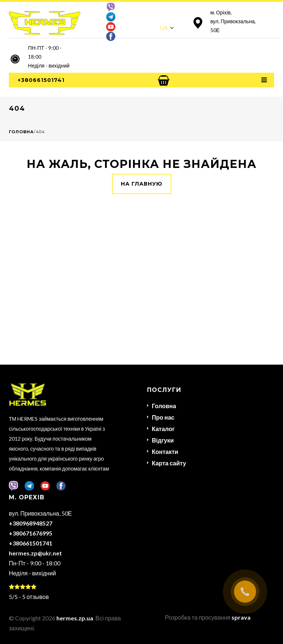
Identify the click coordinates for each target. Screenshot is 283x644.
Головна (21, 132)
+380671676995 (31, 533)
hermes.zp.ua (75, 618)
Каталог (163, 429)
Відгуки (163, 440)
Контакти (165, 452)
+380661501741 (41, 80)
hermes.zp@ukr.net (35, 553)
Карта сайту (169, 463)
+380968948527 (31, 523)
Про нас (163, 417)
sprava (241, 617)
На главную (142, 184)
